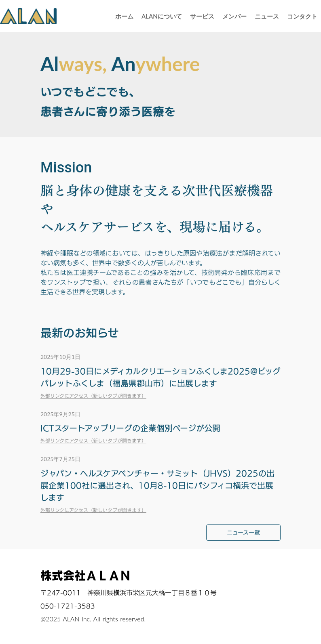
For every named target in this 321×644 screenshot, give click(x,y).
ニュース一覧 (243, 532)
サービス (202, 16)
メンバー (234, 16)
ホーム (124, 16)
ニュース (267, 16)
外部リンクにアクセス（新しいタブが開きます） (93, 396)
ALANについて (162, 16)
